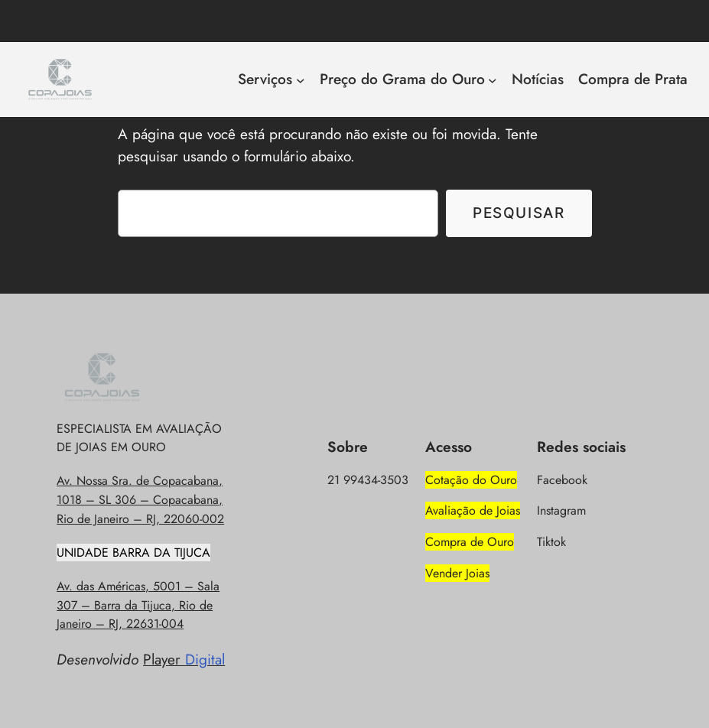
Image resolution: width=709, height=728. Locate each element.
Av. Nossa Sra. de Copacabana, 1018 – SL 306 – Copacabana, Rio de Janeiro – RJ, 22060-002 (140, 500)
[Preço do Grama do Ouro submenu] (493, 80)
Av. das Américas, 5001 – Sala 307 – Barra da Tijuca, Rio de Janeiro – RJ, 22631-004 (138, 605)
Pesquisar (519, 213)
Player (184, 659)
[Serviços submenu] (301, 80)
